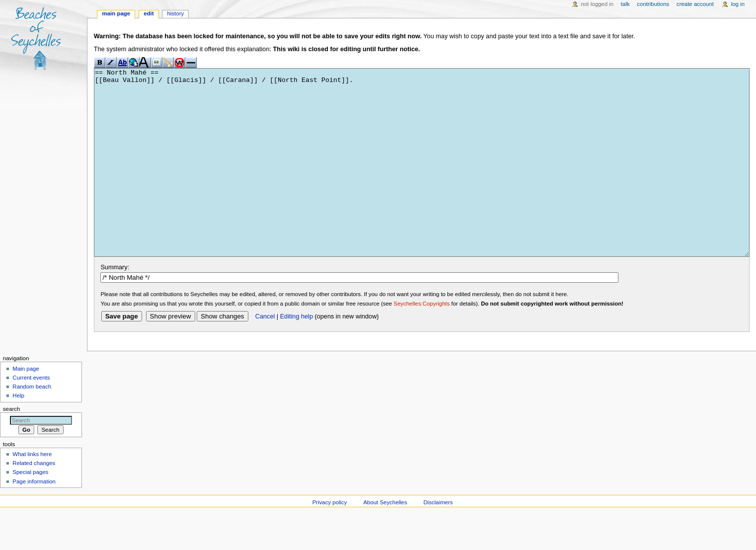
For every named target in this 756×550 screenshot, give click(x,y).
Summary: (115, 305)
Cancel (265, 354)
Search (12, 446)
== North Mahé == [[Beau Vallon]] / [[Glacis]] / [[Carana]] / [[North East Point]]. (422, 181)
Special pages (30, 509)
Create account (695, 4)
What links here (32, 491)
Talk (625, 4)
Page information (34, 519)
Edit (149, 13)
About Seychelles (385, 540)
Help (18, 433)
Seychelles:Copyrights (421, 341)
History (175, 13)
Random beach (32, 424)
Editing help (297, 354)
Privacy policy (330, 540)
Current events (31, 415)
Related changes (34, 500)
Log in (738, 4)
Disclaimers (438, 540)
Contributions (653, 4)
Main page (116, 13)
